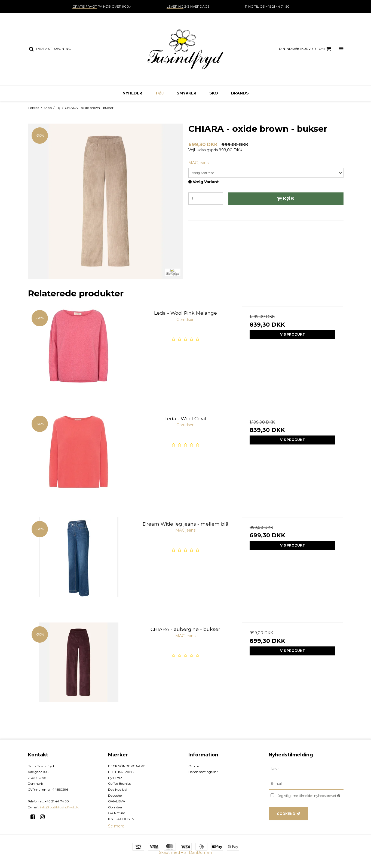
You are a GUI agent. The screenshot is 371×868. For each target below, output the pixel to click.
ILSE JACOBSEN (121, 819)
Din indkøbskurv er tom (306, 49)
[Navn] (306, 769)
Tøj (159, 93)
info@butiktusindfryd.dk (59, 807)
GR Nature (116, 813)
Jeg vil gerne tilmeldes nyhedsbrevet (310, 795)
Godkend (286, 814)
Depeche (115, 795)
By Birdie (115, 778)
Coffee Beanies (119, 783)
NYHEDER (132, 93)
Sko (214, 93)
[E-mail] (306, 783)
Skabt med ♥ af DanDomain (185, 852)
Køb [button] (285, 199)
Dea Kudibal (118, 789)
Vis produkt (292, 334)
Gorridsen (116, 807)
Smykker (186, 93)
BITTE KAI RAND (121, 772)
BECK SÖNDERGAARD (127, 766)
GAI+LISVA (117, 801)
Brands (240, 93)
